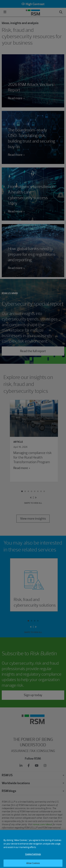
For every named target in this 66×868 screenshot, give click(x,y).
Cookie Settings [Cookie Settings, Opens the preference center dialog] (33, 857)
